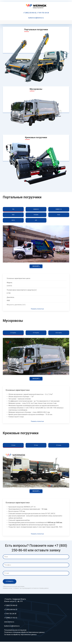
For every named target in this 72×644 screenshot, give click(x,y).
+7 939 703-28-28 (43, 13)
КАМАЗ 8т (36, 209)
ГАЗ (13, 209)
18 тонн (36, 445)
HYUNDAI (36, 215)
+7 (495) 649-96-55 (11, 610)
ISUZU (13, 220)
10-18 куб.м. (36, 333)
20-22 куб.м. (59, 333)
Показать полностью (37, 309)
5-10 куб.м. (13, 333)
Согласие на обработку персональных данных (20, 635)
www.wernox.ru (9, 622)
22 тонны (59, 445)
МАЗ (13, 215)
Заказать (36, 266)
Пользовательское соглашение (15, 630)
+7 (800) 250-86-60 (30, 13)
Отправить (10, 581)
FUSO (59, 215)
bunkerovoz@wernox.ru (36, 18)
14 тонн (13, 445)
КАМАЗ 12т (59, 209)
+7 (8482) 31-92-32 (11, 618)
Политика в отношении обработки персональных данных (24, 632)
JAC (36, 220)
